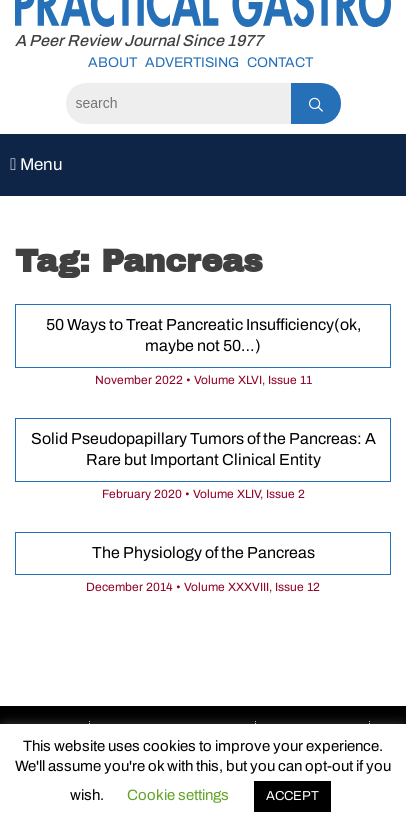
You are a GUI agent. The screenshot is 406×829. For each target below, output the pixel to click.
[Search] (178, 103)
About (112, 62)
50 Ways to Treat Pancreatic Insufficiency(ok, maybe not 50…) (203, 335)
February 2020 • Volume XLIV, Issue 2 (203, 494)
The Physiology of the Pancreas (203, 552)
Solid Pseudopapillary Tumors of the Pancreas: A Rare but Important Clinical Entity (203, 449)
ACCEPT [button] (292, 796)
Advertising (192, 62)
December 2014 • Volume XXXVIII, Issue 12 (203, 587)
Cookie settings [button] (178, 795)
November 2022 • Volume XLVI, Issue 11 (203, 380)
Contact (280, 62)
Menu (36, 164)
